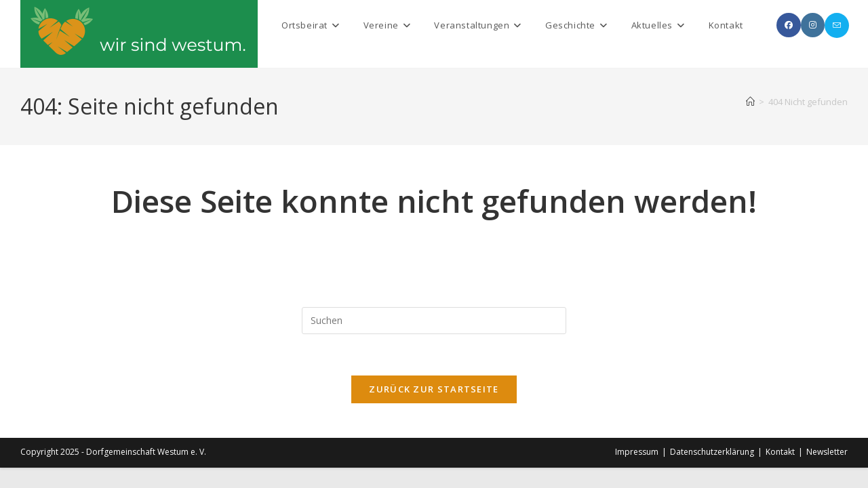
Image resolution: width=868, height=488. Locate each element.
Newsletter (827, 452)
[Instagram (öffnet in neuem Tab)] (813, 25)
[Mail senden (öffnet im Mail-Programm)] (837, 25)
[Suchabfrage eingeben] (434, 321)
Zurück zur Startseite (434, 389)
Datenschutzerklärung (712, 452)
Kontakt (780, 452)
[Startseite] (750, 102)
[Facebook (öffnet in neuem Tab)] (789, 25)
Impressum (637, 452)
